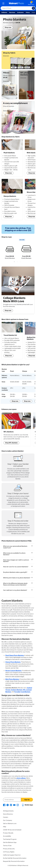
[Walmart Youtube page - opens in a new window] (14, 805)
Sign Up (27, 800)
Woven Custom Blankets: (14, 671)
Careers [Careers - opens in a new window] (6, 817)
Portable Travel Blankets (22, 692)
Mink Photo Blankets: (12, 679)
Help (5, 827)
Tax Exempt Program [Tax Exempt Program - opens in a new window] (10, 839)
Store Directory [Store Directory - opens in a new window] (8, 814)
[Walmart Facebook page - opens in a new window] (4, 805)
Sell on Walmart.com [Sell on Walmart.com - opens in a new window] (10, 824)
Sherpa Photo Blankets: (13, 662)
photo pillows (21, 778)
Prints (33, 12)
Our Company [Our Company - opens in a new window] (8, 820)
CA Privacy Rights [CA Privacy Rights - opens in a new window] (9, 852)
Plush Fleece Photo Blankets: (15, 655)
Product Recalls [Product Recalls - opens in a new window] (8, 833)
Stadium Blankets (17, 690)
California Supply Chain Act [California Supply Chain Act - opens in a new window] (12, 855)
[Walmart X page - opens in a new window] (8, 805)
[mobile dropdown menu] (3, 3)
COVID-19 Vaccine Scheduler (12, 830)
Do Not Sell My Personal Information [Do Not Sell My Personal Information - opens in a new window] (15, 858)
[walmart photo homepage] (16, 3)
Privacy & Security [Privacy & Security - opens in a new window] (9, 849)
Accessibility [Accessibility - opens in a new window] (7, 836)
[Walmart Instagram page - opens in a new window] (18, 805)
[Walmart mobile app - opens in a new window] (27, 805)
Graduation (20, 12)
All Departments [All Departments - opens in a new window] (8, 811)
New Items (12, 12)
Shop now (8, 310)
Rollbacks (4, 12)
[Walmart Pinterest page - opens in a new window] (11, 805)
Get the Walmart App (10, 842)
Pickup (28, 12)
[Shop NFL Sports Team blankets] (16, 429)
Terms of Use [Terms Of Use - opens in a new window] (7, 846)
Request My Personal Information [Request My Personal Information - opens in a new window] (14, 861)
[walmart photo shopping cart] (31, 3)
